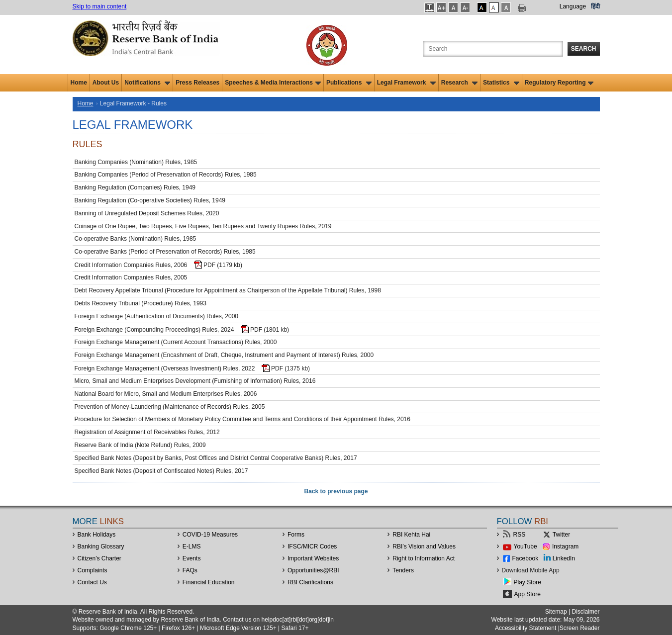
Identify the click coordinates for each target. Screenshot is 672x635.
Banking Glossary (101, 546)
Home (79, 83)
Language (573, 6)
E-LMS (192, 546)
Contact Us (92, 582)
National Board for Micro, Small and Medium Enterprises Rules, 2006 (166, 394)
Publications (349, 83)
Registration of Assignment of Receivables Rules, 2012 (147, 432)
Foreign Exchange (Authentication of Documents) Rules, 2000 (157, 316)
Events (192, 558)
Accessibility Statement (526, 628)
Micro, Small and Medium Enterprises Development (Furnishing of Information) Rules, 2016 (195, 381)
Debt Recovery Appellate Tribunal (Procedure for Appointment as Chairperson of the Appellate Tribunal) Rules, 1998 (228, 290)
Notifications (147, 83)
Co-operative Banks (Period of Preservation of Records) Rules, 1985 (165, 252)
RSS (520, 535)
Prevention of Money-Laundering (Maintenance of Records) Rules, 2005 (170, 407)
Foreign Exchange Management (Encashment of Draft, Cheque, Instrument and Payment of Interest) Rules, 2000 (224, 355)
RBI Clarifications (310, 582)
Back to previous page (336, 491)
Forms (296, 535)
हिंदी (595, 6)
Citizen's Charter (99, 558)
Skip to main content (100, 6)
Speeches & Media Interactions (273, 83)
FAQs (190, 570)
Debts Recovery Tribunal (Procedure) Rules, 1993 (141, 303)
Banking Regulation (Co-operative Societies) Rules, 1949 (150, 200)
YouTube (526, 546)
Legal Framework (406, 83)
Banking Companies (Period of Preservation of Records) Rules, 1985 (166, 175)
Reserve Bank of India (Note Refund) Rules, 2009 (140, 445)
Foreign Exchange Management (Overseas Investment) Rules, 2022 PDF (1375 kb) (192, 368)
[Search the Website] (493, 49)
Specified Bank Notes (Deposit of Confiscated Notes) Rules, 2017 (161, 471)
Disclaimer (585, 612)
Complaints (93, 570)
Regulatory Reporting (559, 83)
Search (584, 49)
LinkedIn (564, 558)
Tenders (403, 570)
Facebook (526, 558)
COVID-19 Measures (210, 535)
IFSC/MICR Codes (312, 546)
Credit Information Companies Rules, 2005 (131, 277)
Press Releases (197, 83)
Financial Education (209, 582)
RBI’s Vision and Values (424, 546)
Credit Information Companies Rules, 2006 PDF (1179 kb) (159, 265)
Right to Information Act (424, 558)
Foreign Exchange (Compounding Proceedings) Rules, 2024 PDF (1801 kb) (182, 329)
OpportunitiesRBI (313, 570)
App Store (528, 594)
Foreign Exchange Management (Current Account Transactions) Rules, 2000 (176, 342)
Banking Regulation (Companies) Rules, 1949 (135, 187)
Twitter (561, 535)
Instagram (565, 546)
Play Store (528, 582)
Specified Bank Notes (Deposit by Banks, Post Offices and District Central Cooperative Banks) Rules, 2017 (216, 458)
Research (459, 83)
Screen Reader (580, 628)
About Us (106, 83)
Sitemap (556, 612)
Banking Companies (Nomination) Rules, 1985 (136, 162)
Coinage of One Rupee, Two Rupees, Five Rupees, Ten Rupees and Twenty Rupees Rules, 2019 (203, 226)
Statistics (501, 83)
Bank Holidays (97, 535)
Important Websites (313, 558)
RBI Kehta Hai (411, 535)
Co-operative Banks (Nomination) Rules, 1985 (136, 239)
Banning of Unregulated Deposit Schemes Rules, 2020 (147, 213)
